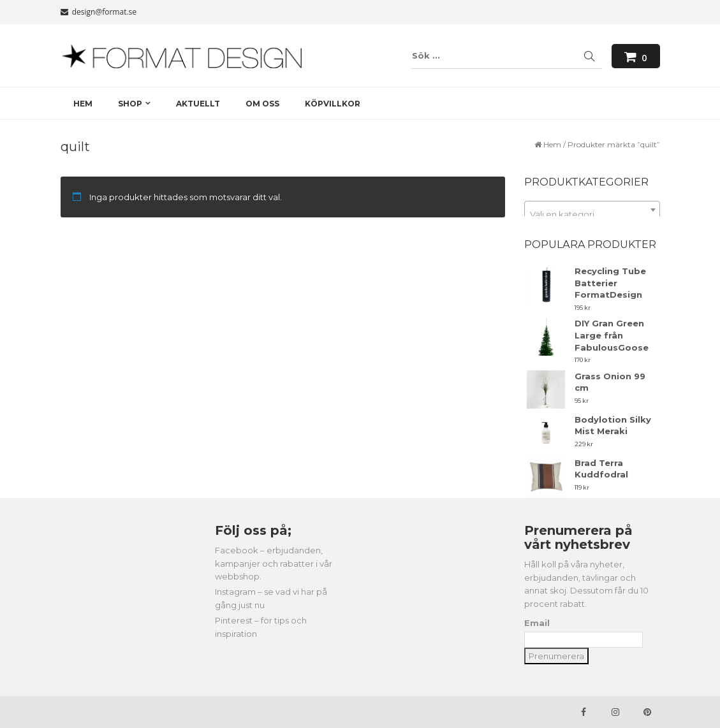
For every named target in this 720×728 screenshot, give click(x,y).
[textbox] (592, 215)
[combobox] (592, 210)
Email (537, 623)
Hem (552, 144)
